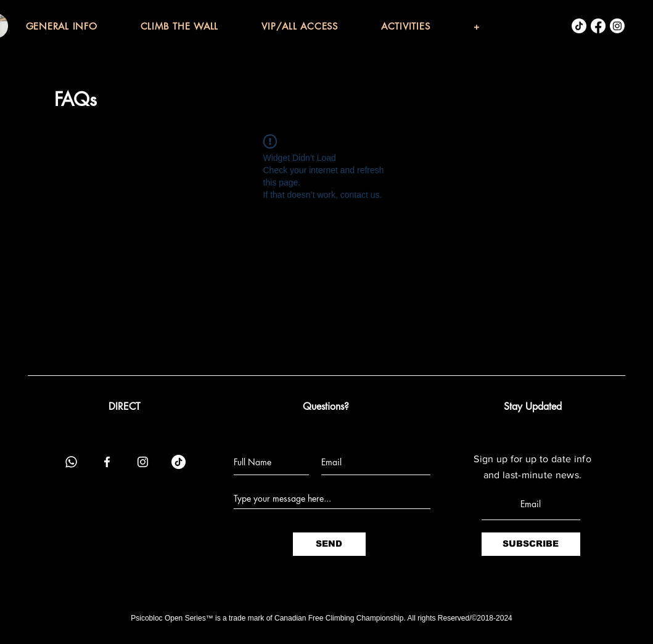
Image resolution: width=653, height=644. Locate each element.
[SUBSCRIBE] (531, 544)
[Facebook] (598, 26)
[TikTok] (579, 26)
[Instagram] (617, 26)
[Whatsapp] (71, 462)
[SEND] (329, 544)
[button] (83, 26)
